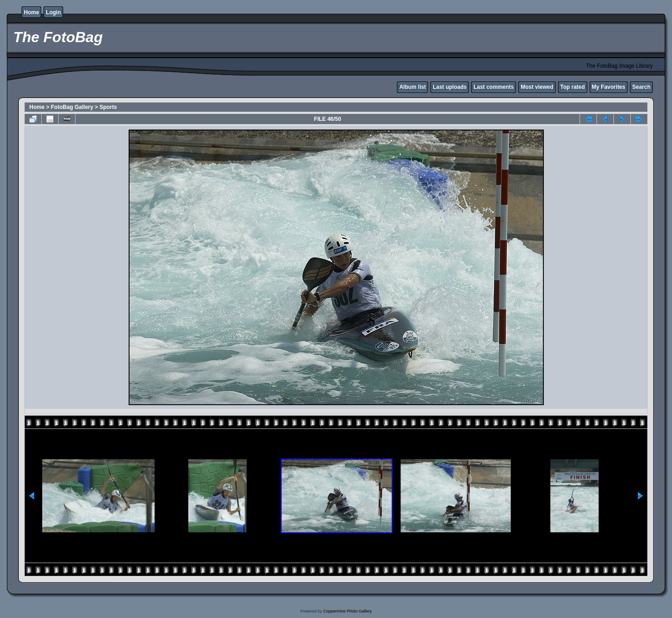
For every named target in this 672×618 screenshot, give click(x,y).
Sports (108, 107)
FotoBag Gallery (72, 107)
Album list (412, 87)
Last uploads (450, 87)
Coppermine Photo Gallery (347, 611)
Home (31, 12)
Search (641, 87)
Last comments (493, 87)
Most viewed (537, 87)
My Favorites (609, 87)
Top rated (573, 87)
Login (53, 12)
